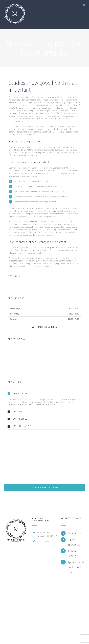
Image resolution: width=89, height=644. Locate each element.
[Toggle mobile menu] (84, 5)
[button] (44, 393)
